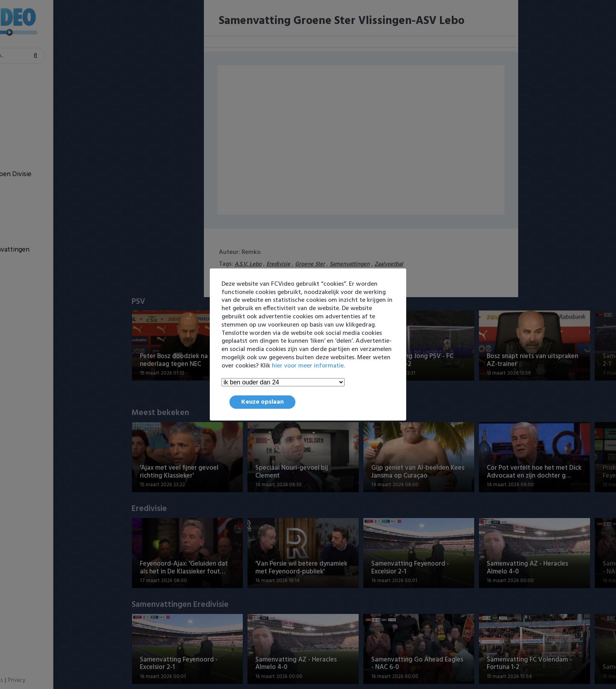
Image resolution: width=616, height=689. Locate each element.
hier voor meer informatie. (308, 366)
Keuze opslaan (262, 402)
